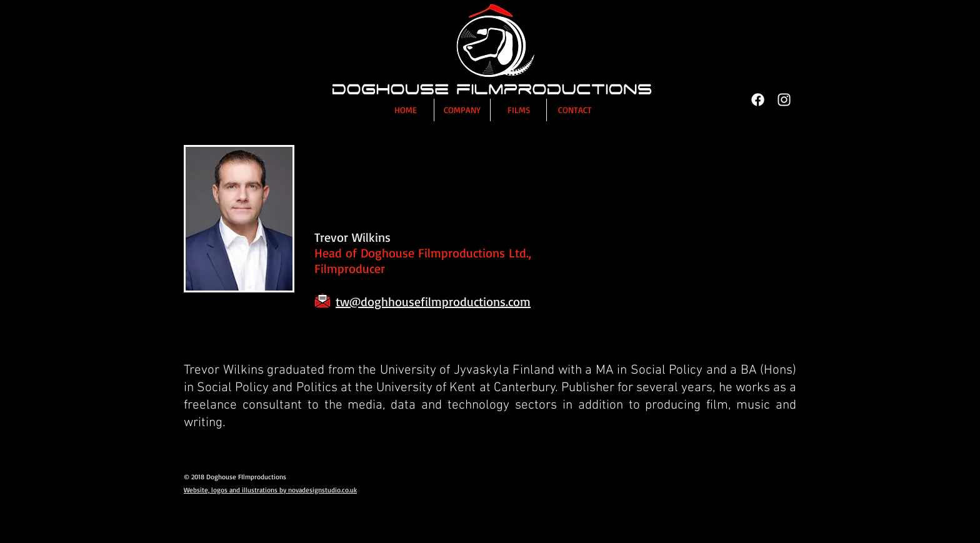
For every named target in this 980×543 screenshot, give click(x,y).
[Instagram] (784, 100)
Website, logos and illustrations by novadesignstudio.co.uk (270, 490)
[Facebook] (758, 100)
